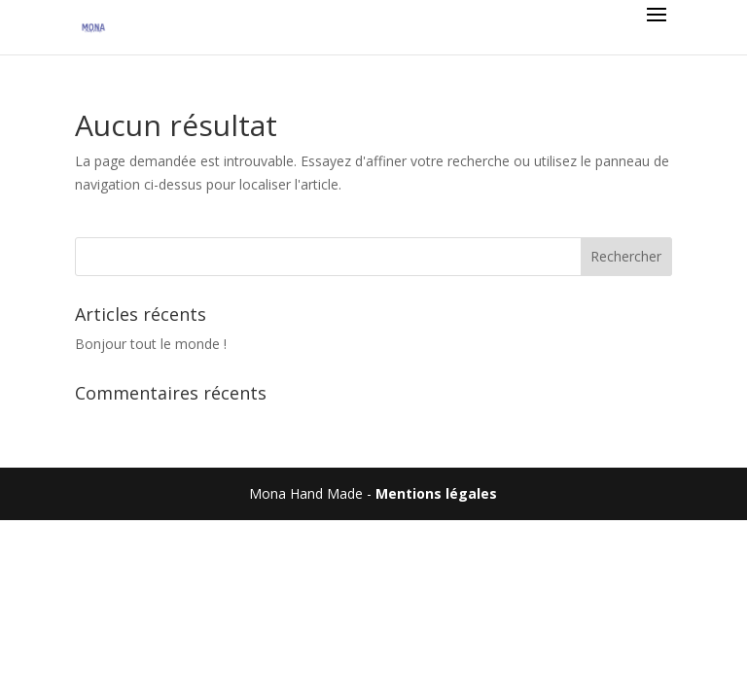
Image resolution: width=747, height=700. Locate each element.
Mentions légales (436, 493)
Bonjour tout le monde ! (151, 344)
